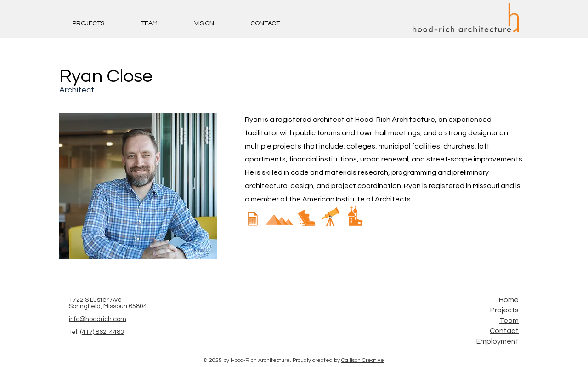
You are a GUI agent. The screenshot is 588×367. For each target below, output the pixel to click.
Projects (504, 310)
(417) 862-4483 (102, 332)
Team (509, 321)
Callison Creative (363, 360)
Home (509, 300)
